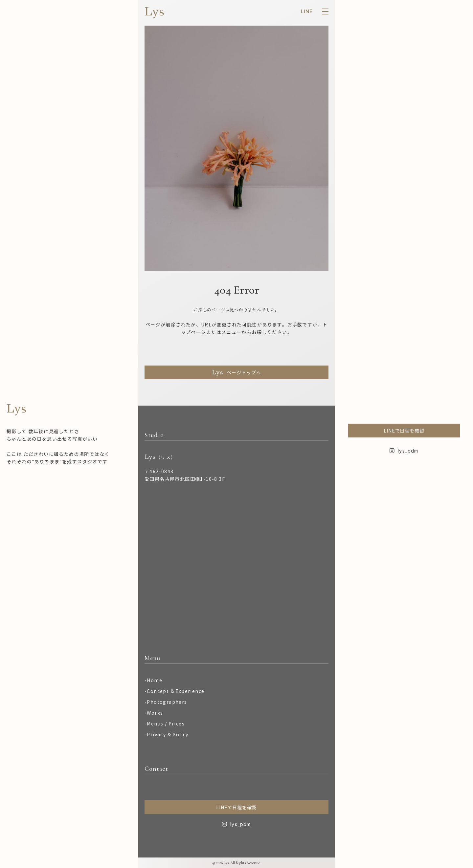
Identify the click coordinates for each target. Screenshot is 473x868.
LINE (307, 11)
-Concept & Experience (174, 691)
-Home (153, 680)
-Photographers (166, 702)
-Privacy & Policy (167, 734)
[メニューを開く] (325, 11)
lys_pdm (241, 824)
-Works (154, 713)
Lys (154, 11)
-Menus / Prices (165, 723)
